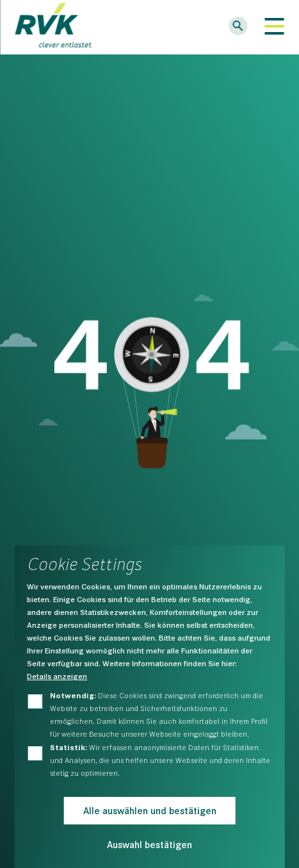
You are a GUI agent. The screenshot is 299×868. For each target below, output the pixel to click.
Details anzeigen (57, 676)
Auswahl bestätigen (149, 844)
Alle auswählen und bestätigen (150, 810)
